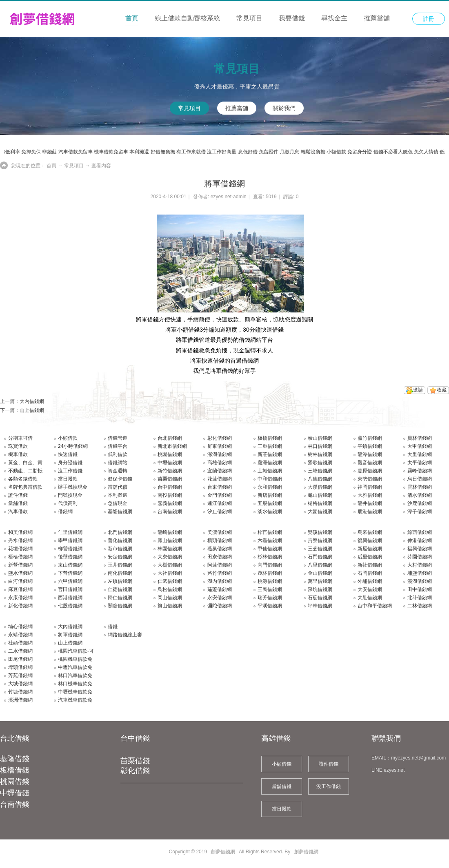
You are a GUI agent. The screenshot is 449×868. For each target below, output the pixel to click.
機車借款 (18, 454)
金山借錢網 (320, 573)
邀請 (418, 390)
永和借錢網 (270, 487)
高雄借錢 (276, 738)
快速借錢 (68, 454)
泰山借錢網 (320, 438)
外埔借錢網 (370, 581)
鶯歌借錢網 (320, 463)
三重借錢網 (270, 446)
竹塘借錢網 (20, 692)
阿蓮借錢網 (220, 565)
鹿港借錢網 (370, 511)
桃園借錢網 (170, 454)
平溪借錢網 (270, 606)
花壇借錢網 (20, 549)
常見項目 (249, 18)
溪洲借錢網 (20, 700)
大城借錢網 (20, 684)
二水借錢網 (20, 651)
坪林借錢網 (320, 606)
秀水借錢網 (20, 540)
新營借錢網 (20, 565)
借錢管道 (118, 438)
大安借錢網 (370, 589)
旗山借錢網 (170, 606)
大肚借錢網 (370, 598)
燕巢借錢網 (220, 549)
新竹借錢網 (170, 471)
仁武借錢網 (170, 581)
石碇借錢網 (320, 598)
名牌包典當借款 (25, 487)
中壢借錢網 (170, 463)
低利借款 (118, 454)
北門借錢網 (120, 532)
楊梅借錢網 (320, 503)
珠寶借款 (18, 446)
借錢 (113, 627)
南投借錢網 (170, 495)
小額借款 (68, 438)
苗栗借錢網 (170, 479)
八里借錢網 (320, 565)
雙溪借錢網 (320, 532)
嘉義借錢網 (170, 503)
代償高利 (68, 503)
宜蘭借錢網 (220, 471)
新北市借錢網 (172, 446)
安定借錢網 (120, 557)
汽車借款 (18, 511)
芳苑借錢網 (20, 675)
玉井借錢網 (120, 565)
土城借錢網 (270, 471)
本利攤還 (118, 495)
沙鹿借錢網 (420, 503)
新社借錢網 (370, 565)
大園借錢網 (320, 511)
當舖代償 (118, 487)
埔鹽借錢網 (420, 573)
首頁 (132, 18)
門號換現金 (70, 495)
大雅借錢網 (370, 495)
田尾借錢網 (20, 659)
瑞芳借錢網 (270, 598)
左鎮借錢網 (120, 581)
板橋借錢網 (270, 438)
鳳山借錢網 (170, 540)
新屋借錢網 (370, 549)
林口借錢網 (320, 446)
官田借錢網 (70, 589)
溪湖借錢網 (420, 581)
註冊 (429, 19)
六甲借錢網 (70, 581)
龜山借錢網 (320, 495)
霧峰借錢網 (420, 471)
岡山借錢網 (170, 598)
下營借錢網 (70, 573)
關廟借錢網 (120, 606)
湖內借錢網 (220, 581)
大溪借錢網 (320, 487)
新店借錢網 (270, 495)
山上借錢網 (32, 410)
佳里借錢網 (70, 532)
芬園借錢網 (420, 557)
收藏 (442, 390)
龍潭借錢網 (370, 454)
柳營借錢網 (70, 549)
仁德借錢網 (120, 589)
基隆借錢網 (120, 511)
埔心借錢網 (20, 627)
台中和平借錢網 (375, 606)
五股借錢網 (270, 503)
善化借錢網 (120, 540)
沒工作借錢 (70, 471)
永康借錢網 (20, 598)
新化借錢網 (20, 606)
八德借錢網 (320, 479)
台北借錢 (15, 738)
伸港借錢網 (420, 540)
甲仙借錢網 (270, 549)
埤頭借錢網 (20, 667)
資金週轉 (118, 471)
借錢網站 (118, 463)
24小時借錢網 (73, 446)
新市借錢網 (120, 549)
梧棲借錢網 (20, 557)
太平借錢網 (420, 463)
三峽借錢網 (320, 471)
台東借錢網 (220, 487)
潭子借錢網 (420, 511)
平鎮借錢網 (370, 446)
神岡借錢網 (370, 487)
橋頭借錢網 (220, 540)
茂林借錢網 (270, 573)
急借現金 (118, 503)
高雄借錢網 (220, 463)
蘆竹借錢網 (370, 438)
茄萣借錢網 (220, 589)
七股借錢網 (70, 606)
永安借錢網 (220, 598)
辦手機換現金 (73, 487)
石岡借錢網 (370, 573)
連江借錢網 (220, 503)
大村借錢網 (420, 565)
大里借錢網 (420, 454)
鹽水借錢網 (20, 573)
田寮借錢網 (220, 557)
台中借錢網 (170, 487)
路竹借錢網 (220, 573)
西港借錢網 (70, 598)
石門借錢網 (320, 557)
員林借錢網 (420, 438)
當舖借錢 (18, 503)
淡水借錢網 (270, 511)
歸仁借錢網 (120, 598)
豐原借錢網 (370, 471)
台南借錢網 (170, 511)
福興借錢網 (420, 549)
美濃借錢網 (220, 532)
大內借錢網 (32, 401)
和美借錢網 (20, 532)
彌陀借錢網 (220, 606)
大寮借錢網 (170, 557)
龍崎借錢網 (170, 532)
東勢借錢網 (370, 479)
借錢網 (65, 511)
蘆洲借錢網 (270, 463)
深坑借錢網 (320, 589)
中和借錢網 (270, 479)
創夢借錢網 (223, 852)
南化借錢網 (120, 573)
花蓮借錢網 (220, 479)
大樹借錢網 (170, 565)
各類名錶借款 (23, 479)
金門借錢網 (220, 495)
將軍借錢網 (70, 635)
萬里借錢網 (320, 581)
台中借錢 (135, 738)
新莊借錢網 (270, 454)
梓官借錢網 (270, 532)
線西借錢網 (420, 532)
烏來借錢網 (370, 532)
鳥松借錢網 (170, 589)
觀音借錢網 (370, 463)
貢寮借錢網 (320, 540)
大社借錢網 (170, 573)
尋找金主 (334, 18)
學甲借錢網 (70, 540)
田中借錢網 (420, 589)
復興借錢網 (370, 540)
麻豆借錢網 (20, 589)
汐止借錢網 (220, 511)
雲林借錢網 (420, 487)
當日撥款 (68, 479)
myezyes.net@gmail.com (418, 758)
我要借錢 (292, 18)
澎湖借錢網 (220, 454)
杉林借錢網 (270, 557)
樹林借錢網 (320, 454)
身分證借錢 (70, 463)
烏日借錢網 (420, 479)
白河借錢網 (20, 581)
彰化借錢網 (220, 438)
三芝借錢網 (320, 549)
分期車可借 (20, 438)
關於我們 (284, 108)
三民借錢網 (270, 589)
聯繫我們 (386, 738)
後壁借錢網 (70, 557)
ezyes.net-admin (229, 197)
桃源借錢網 (270, 581)
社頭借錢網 (20, 643)
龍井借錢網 (370, 503)
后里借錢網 (370, 557)
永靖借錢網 (20, 635)
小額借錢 (282, 764)
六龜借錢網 (270, 540)
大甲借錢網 (420, 446)
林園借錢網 (170, 549)
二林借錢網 (420, 606)
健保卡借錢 (120, 479)
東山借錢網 (70, 565)
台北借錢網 (170, 438)
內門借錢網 (270, 565)
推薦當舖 (377, 18)
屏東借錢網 (220, 446)
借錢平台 (118, 446)
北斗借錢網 (420, 598)
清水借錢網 (420, 495)
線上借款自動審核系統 (187, 18)
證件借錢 (18, 495)
